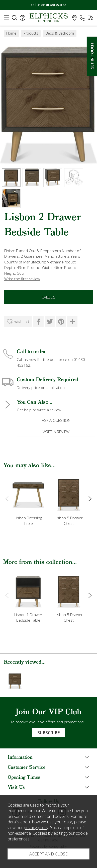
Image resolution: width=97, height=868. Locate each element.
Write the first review (22, 279)
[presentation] (7, 499)
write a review (56, 432)
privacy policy (36, 828)
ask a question (56, 420)
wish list (22, 321)
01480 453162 (56, 5)
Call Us (49, 297)
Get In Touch (92, 56)
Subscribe (49, 733)
